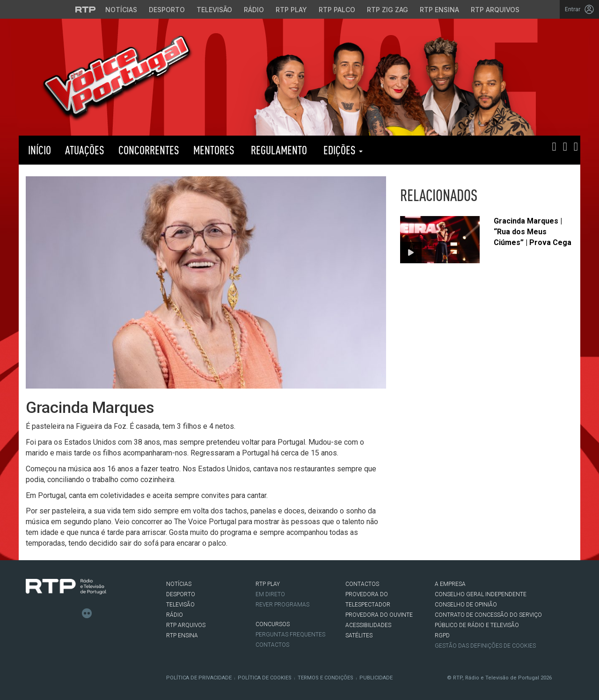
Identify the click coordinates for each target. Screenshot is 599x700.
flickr (87, 613)
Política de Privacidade (199, 678)
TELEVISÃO (180, 605)
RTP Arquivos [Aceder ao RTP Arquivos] (495, 10)
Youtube (73, 613)
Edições (342, 150)
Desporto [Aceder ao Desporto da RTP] (167, 10)
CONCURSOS (273, 624)
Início (38, 150)
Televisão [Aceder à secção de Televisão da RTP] (214, 10)
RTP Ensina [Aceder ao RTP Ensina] (439, 10)
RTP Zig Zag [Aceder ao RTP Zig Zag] (387, 10)
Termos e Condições (325, 678)
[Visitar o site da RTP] (86, 9)
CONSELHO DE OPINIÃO (466, 605)
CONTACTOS (362, 584)
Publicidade (376, 678)
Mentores (214, 150)
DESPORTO (181, 594)
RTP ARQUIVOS (186, 625)
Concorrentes (149, 150)
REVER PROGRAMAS (282, 605)
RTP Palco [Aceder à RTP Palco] (337, 10)
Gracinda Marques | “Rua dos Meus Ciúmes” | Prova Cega (533, 232)
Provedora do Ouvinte (379, 615)
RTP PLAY (416, 150)
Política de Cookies (265, 678)
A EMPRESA (450, 584)
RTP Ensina (182, 635)
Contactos (272, 645)
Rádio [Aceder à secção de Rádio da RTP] (254, 10)
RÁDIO (175, 615)
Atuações (85, 150)
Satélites (359, 635)
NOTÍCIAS (179, 584)
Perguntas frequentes (290, 635)
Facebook (31, 613)
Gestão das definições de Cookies (485, 646)
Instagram (59, 613)
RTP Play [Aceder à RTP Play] (291, 10)
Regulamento (278, 150)
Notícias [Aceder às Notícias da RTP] (121, 10)
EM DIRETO (270, 594)
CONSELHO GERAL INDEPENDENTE (481, 594)
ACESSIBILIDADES (368, 625)
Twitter (45, 613)
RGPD (442, 635)
